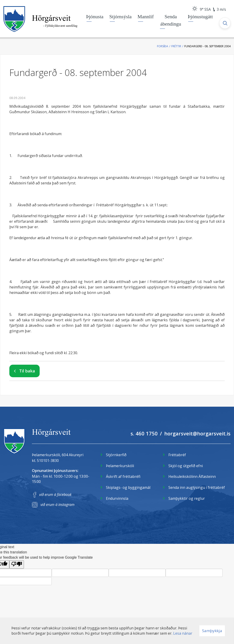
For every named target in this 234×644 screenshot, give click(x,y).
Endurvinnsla (117, 498)
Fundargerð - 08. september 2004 (207, 46)
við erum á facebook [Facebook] (55, 495)
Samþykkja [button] (212, 631)
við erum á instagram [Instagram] (58, 505)
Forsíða (163, 46)
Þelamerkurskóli (120, 466)
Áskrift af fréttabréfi (123, 476)
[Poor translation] (17, 564)
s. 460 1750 (144, 433)
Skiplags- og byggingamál (128, 487)
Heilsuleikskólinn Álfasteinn (192, 476)
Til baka (27, 371)
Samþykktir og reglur (187, 498)
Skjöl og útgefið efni (186, 466)
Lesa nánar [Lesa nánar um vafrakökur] (183, 633)
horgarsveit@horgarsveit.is (197, 433)
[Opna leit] (225, 23)
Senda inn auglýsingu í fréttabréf (197, 487)
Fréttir (176, 46)
